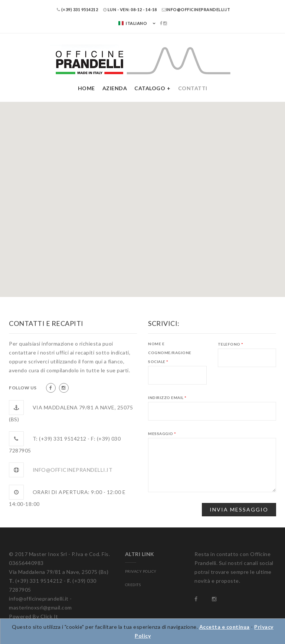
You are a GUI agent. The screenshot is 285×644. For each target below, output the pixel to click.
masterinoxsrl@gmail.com (40, 607)
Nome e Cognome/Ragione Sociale (170, 353)
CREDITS (133, 585)
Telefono (231, 344)
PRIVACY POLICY (141, 571)
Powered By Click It (34, 616)
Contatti (193, 88)
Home (86, 88)
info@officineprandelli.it (196, 9)
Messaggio (162, 434)
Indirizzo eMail (167, 398)
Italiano (132, 23)
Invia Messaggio (239, 509)
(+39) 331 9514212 (78, 9)
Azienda (115, 88)
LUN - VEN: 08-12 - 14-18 (130, 9)
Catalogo (150, 88)
